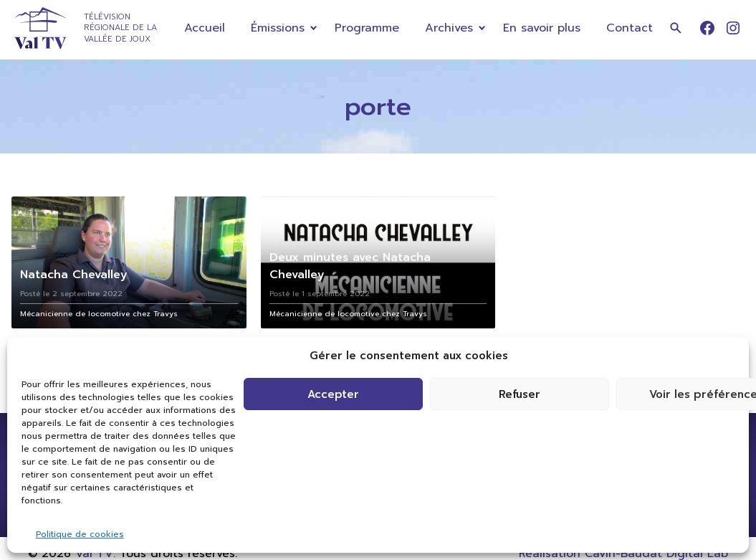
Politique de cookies (80, 534)
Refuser (520, 394)
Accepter (333, 394)
